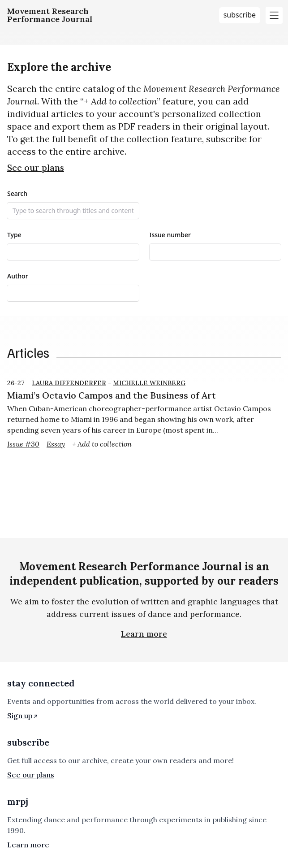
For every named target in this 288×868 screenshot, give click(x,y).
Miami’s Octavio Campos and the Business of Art (112, 395)
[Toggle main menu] (274, 15)
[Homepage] (50, 15)
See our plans (36, 168)
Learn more (144, 634)
